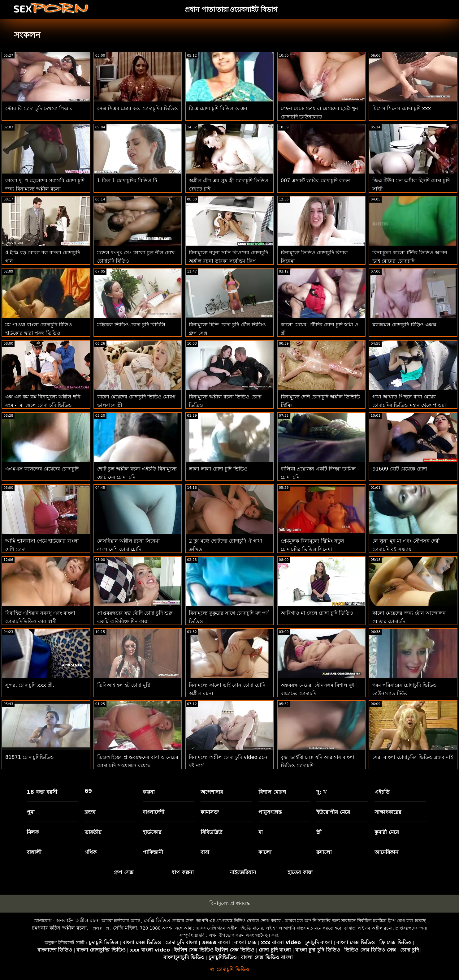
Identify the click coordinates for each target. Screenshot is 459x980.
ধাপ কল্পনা (183, 872)
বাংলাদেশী (154, 812)
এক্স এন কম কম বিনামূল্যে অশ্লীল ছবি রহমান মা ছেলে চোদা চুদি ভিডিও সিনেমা (43, 405)
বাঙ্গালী (34, 852)
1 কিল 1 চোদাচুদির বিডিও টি (127, 181)
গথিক (91, 852)
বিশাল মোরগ (272, 792)
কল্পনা (149, 792)
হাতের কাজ (300, 872)
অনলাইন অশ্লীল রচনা (78, 920)
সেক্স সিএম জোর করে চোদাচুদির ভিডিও (138, 108)
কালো (265, 852)
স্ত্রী (319, 832)
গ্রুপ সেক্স (123, 872)
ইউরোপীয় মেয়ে (333, 812)
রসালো (324, 852)
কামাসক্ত (210, 812)
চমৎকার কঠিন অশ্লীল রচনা (59, 928)
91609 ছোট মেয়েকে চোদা (400, 469)
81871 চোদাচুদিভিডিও (30, 757)
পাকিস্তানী (153, 852)
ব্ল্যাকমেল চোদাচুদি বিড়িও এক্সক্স (404, 325)
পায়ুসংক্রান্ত (270, 812)
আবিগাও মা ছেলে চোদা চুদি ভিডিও (317, 613)
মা (261, 832)
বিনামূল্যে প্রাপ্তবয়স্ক (229, 903)
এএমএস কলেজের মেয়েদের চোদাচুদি (42, 469)
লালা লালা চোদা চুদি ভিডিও (218, 469)
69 (88, 791)
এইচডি (382, 792)
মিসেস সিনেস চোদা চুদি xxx (402, 108)
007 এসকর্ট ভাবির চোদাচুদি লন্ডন (315, 181)
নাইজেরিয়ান (243, 872)
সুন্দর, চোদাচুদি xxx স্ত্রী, (30, 685)
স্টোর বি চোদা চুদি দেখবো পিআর (39, 108)
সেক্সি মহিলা (125, 928)
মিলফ (33, 832)
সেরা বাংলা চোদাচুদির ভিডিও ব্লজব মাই (412, 757)
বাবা (205, 852)
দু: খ (321, 792)
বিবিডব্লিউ (211, 832)
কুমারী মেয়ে (387, 832)
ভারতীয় (93, 832)
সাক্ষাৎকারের (388, 812)
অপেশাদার (212, 792)
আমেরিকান (386, 852)
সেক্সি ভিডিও (157, 920)
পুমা (31, 812)
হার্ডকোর (152, 832)
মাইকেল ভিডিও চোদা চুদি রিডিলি (131, 325)
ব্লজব (90, 812)
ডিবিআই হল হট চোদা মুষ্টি (124, 685)
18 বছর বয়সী (42, 792)
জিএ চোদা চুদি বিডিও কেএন (218, 108)
